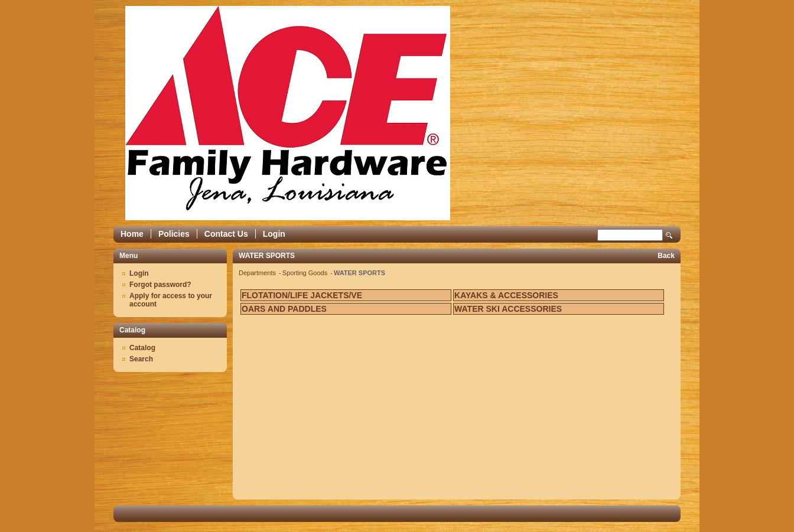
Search (669, 235)
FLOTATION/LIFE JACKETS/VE (302, 295)
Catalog (142, 348)
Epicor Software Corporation (288, 113)
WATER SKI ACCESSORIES (508, 309)
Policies (174, 234)
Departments (258, 273)
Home (132, 234)
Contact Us (226, 234)
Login (274, 234)
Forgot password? (160, 285)
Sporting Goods (306, 273)
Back (666, 256)
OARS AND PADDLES (284, 309)
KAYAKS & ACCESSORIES (506, 295)
